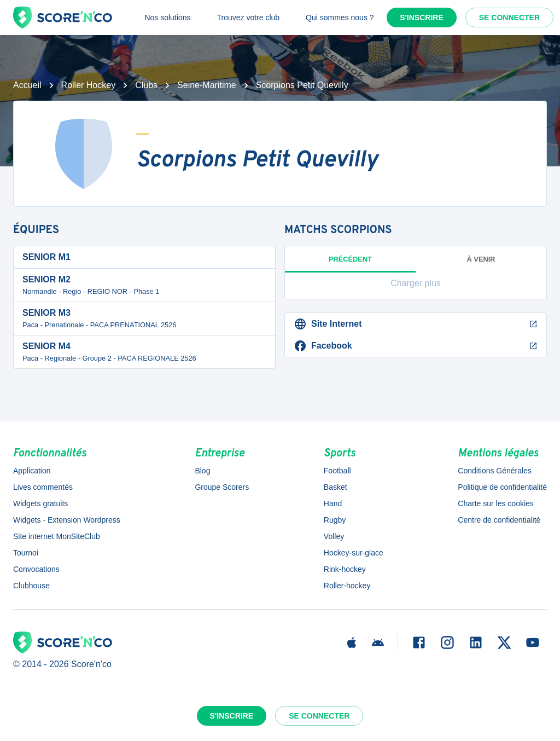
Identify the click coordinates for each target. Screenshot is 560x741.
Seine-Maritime (207, 85)
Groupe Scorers (222, 487)
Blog (202, 471)
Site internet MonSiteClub (57, 536)
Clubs (146, 85)
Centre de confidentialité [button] (499, 520)
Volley (334, 536)
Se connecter (509, 18)
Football (337, 471)
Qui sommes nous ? (340, 18)
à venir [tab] (481, 259)
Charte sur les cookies (496, 503)
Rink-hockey (345, 569)
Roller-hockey (347, 586)
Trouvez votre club (248, 18)
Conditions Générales (495, 471)
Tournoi (26, 553)
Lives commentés (43, 487)
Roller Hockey (89, 85)
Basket (336, 487)
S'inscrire (422, 18)
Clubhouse (31, 586)
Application (32, 471)
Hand (333, 503)
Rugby (335, 520)
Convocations (36, 569)
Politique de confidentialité (502, 487)
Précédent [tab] (350, 264)
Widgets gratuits (40, 503)
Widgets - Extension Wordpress (67, 520)
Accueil (27, 85)
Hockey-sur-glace (354, 553)
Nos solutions (167, 18)
